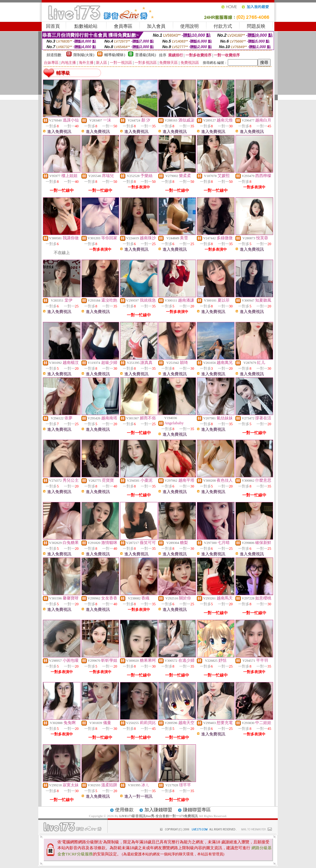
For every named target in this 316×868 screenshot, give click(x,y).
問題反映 (256, 26)
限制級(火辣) (84, 55)
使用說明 (189, 26)
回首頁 (53, 26)
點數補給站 (86, 26)
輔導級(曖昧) (115, 55)
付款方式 (223, 26)
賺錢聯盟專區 (197, 810)
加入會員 (156, 26)
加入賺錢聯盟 (158, 810)
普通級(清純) (146, 55)
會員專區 (123, 26)
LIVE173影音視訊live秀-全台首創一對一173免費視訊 (159, 816)
